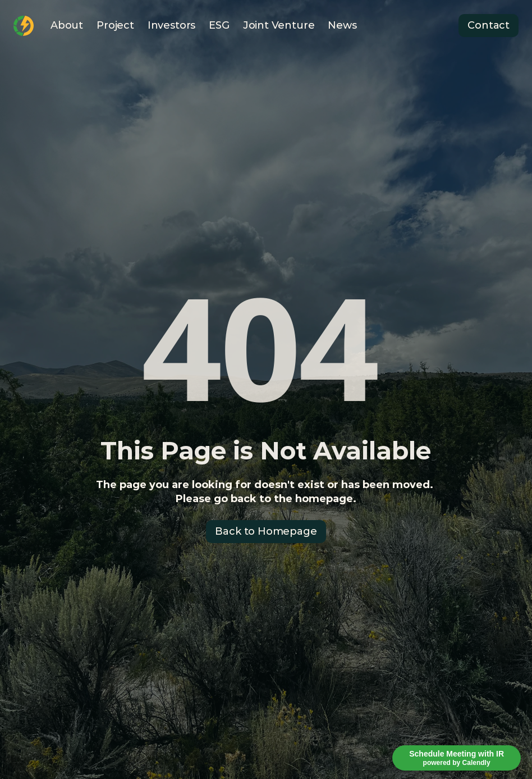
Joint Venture (279, 25)
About (67, 25)
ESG (219, 25)
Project (115, 25)
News (342, 25)
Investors (171, 25)
